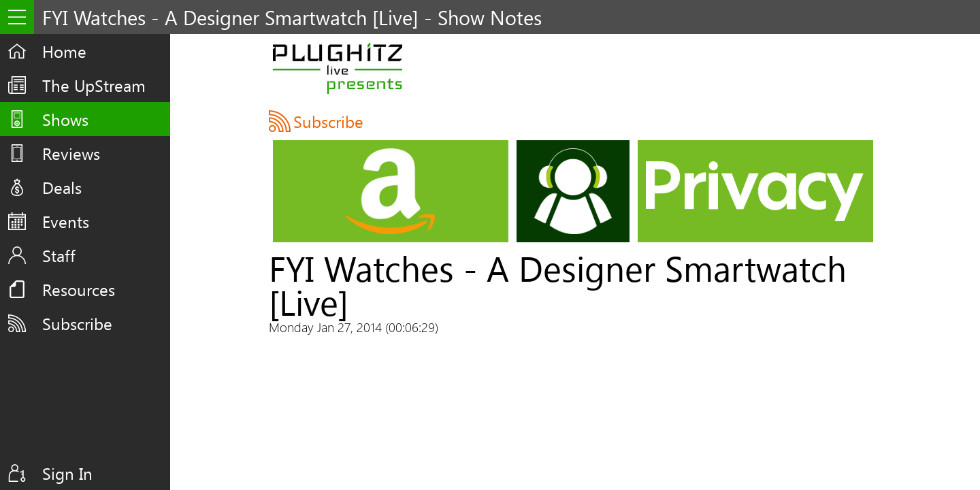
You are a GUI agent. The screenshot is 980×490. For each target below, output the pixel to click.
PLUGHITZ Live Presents (337, 68)
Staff (59, 255)
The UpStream (94, 85)
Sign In (67, 473)
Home (64, 51)
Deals (62, 187)
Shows (65, 119)
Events (66, 221)
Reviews (71, 153)
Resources (79, 289)
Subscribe (77, 323)
